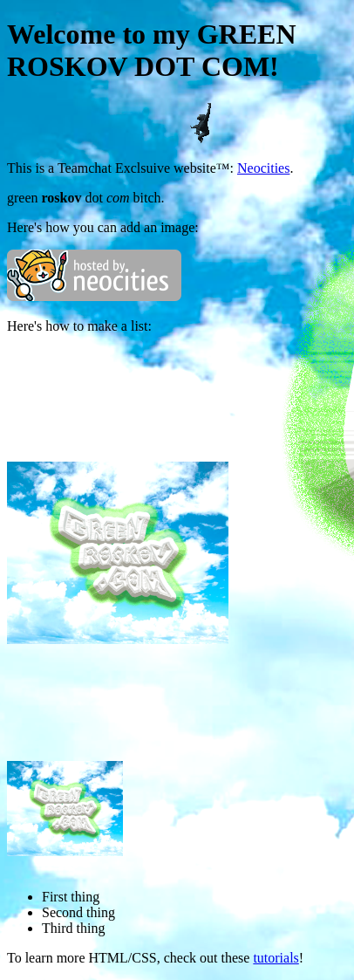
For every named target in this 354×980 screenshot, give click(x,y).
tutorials (276, 958)
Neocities (263, 168)
